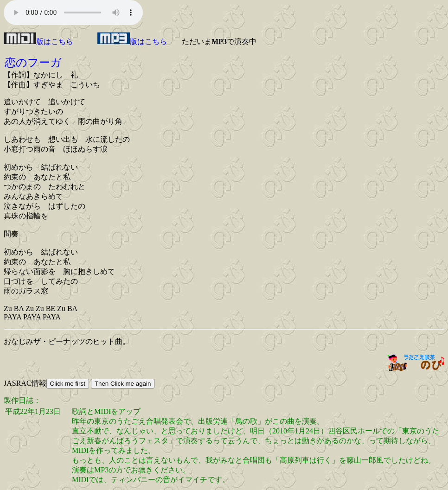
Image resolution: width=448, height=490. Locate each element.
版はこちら (38, 41)
